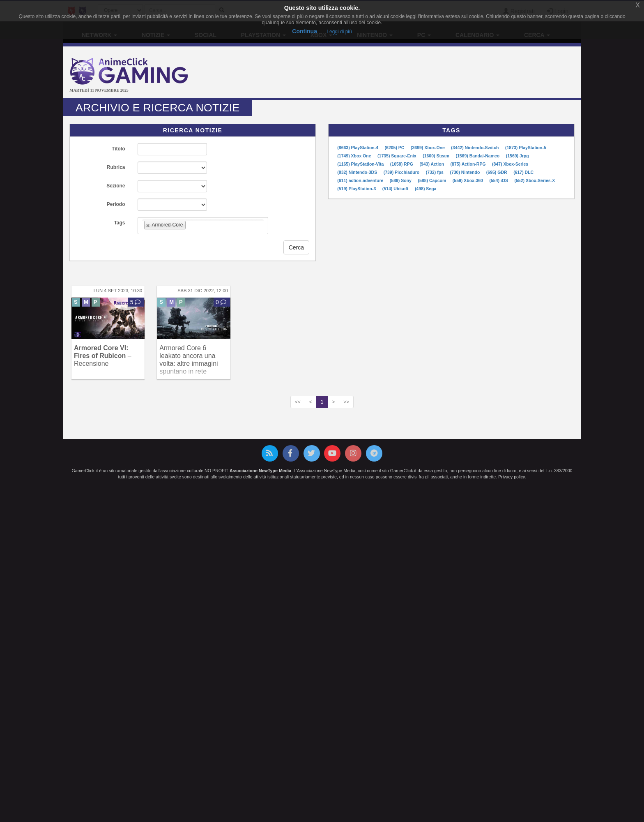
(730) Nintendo (465, 172)
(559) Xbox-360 (468, 180)
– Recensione (103, 356)
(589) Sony (401, 180)
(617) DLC (523, 172)
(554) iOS (499, 180)
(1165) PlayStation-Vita (361, 164)
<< (298, 402)
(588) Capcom (432, 180)
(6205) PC (395, 148)
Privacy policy (511, 477)
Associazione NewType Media (260, 471)
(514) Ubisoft (396, 189)
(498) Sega (426, 189)
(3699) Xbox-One (428, 148)
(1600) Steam (437, 156)
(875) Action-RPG (469, 164)
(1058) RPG (402, 164)
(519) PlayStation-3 (357, 189)
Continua (305, 31)
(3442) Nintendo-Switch (475, 148)
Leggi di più (339, 32)
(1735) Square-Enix (397, 156)
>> (346, 402)
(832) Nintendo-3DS (358, 172)
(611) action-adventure (361, 180)
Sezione (116, 186)
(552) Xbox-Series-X (535, 180)
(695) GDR (497, 172)
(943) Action (432, 164)
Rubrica (116, 167)
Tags (119, 223)
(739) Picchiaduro (402, 172)
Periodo (116, 204)
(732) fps (435, 172)
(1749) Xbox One (355, 156)
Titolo (118, 149)
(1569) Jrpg (517, 156)
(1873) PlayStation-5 (526, 148)
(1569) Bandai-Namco (478, 156)
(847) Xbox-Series (510, 164)
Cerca (296, 247)
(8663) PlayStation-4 (358, 148)
